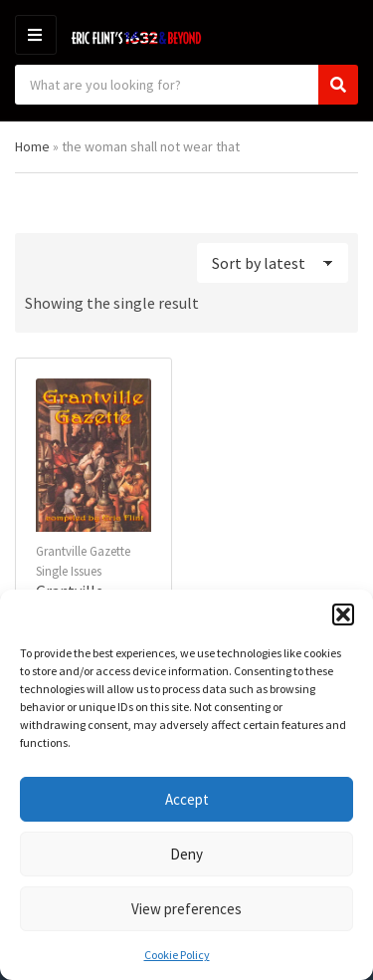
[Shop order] (273, 263)
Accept (187, 799)
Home (32, 146)
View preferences (186, 909)
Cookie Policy (177, 955)
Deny (186, 854)
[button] (343, 614)
